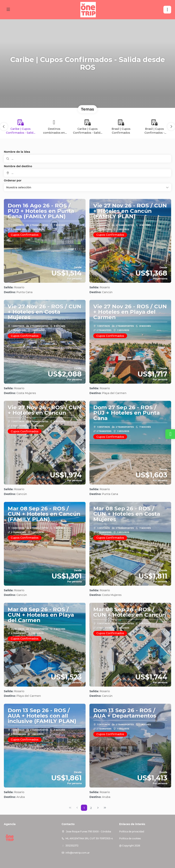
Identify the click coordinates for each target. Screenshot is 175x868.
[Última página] (105, 808)
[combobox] (87, 173)
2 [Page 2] (91, 808)
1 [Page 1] (84, 808)
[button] (4, 127)
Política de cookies (130, 838)
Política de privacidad (132, 832)
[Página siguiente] (98, 808)
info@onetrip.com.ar (78, 853)
